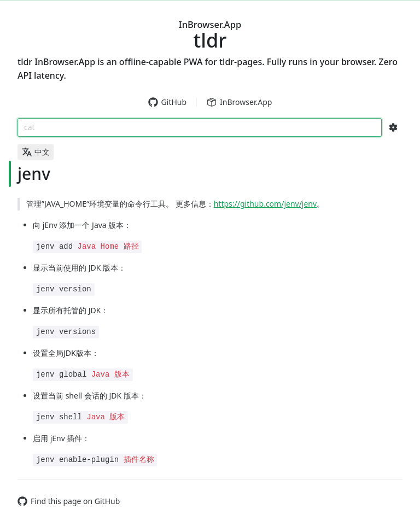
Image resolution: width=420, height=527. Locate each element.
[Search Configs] (393, 127)
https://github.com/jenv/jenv (265, 204)
